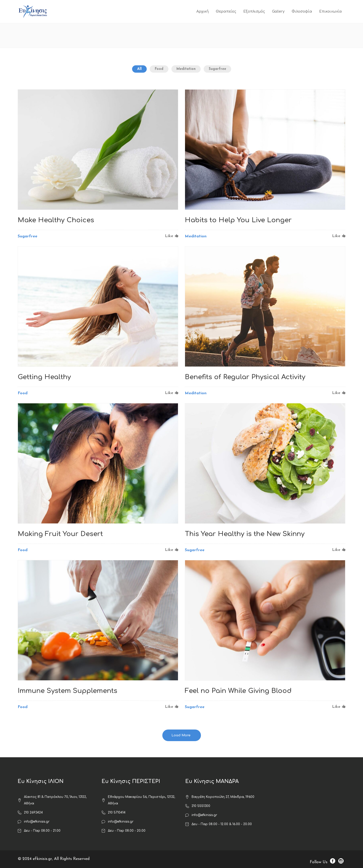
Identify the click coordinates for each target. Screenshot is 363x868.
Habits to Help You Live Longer (238, 220)
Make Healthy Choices (56, 220)
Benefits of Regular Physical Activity (245, 377)
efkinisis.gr (42, 859)
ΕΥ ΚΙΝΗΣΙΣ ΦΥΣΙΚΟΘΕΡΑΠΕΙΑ (275, 35)
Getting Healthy (44, 377)
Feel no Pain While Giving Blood (238, 691)
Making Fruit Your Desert (60, 534)
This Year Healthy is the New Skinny (245, 534)
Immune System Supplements (67, 691)
